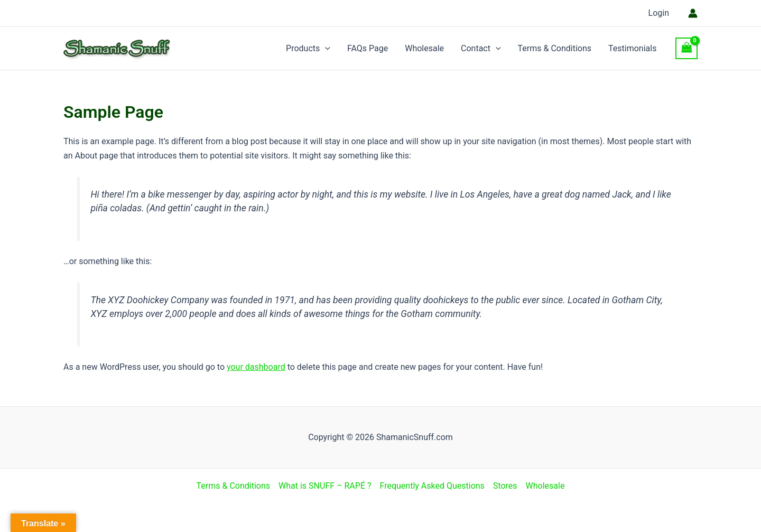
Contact (481, 49)
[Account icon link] (693, 13)
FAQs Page (368, 48)
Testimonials (632, 48)
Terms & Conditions (555, 48)
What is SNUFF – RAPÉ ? (325, 486)
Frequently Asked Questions (432, 486)
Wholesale (424, 48)
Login (659, 13)
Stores (505, 486)
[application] (325, 49)
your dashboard (256, 367)
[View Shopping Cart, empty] (686, 48)
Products (308, 49)
